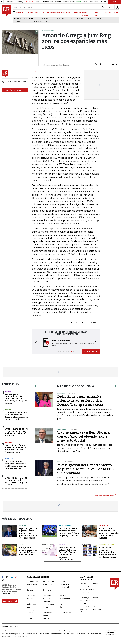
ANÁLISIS (77, 12)
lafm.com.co (96, 633)
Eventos (63, 595)
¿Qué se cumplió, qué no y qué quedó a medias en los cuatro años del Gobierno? (17, 432)
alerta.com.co (7, 636)
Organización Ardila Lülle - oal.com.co (110, 632)
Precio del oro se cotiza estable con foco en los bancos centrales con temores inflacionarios (68, 553)
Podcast (30, 612)
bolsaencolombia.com (89, 631)
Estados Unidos (99, 19)
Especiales (47, 595)
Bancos (8, 391)
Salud (8, 475)
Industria (9, 458)
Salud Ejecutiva (65, 612)
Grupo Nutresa (21, 22)
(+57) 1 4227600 (8, 593)
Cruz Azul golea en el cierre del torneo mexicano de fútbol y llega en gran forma (69, 532)
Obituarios (47, 607)
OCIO (44, 12)
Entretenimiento (66, 525)
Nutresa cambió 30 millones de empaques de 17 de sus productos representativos (16, 465)
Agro (21, 545)
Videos (46, 618)
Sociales (30, 618)
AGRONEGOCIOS (67, 12)
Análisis (62, 581)
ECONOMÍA (29, 12)
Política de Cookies (87, 606)
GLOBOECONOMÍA (54, 12)
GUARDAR (112, 64)
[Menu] (15, 12)
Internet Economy (106, 545)
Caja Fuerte (48, 584)
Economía (63, 590)
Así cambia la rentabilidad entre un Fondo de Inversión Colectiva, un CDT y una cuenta (16, 398)
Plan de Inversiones (41, 22)
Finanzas (30, 598)
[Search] (103, 7)
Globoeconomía (66, 598)
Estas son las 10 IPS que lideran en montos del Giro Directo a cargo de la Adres (16, 481)
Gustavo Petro (43, 19)
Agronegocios (32, 581)
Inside (62, 604)
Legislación (104, 525)
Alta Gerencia (48, 581)
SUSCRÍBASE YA (91, 351)
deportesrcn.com (22, 636)
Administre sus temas (12, 90)
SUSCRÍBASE (114, 2)
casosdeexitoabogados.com (13, 633)
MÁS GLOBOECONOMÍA (104, 495)
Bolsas (62, 545)
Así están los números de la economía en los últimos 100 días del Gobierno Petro (16, 448)
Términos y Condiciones (89, 597)
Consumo (31, 590)
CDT (30, 22)
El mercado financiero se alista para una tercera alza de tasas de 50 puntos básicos (17, 416)
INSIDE (116, 12)
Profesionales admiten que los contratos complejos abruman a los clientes (109, 533)
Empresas (31, 595)
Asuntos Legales (33, 584)
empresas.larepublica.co (47, 631)
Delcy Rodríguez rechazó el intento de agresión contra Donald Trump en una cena (80, 400)
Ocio (61, 607)
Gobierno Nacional (58, 19)
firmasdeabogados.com (68, 631)
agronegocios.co (28, 631)
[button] (35, 343)
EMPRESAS (38, 12)
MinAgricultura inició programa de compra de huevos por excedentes (28, 551)
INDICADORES (108, 12)
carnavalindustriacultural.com (38, 633)
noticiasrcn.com (83, 633)
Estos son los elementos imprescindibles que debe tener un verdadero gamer (108, 552)
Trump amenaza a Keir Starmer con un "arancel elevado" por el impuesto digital (84, 436)
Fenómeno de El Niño (75, 19)
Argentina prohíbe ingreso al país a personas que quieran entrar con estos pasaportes (28, 533)
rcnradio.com (69, 633)
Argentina (23, 525)
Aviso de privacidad (87, 595)
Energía (88, 19)
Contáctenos (85, 592)
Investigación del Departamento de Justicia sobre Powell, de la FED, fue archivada (86, 469)
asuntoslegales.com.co (11, 631)
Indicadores (31, 604)
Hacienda (9, 409)
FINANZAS (20, 12)
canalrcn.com (56, 633)
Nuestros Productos (87, 589)
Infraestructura (49, 604)
